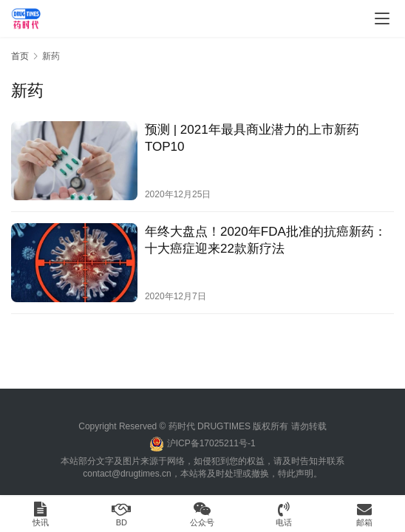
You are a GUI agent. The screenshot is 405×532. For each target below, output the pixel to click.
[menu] (382, 18)
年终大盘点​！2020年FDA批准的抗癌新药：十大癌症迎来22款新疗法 (266, 240)
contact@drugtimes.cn (127, 474)
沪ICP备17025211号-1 (211, 443)
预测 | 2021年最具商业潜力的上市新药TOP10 (252, 138)
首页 (20, 56)
